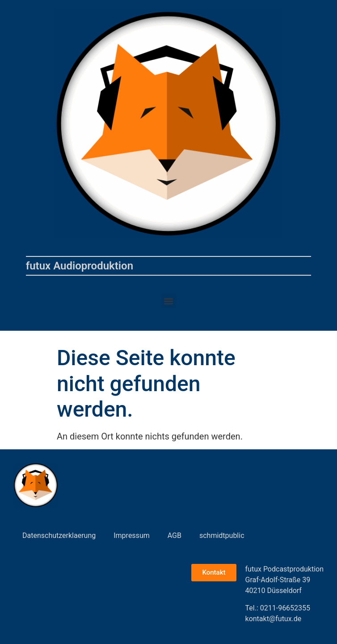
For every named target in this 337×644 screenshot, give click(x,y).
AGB (175, 535)
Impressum (132, 535)
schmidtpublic (222, 535)
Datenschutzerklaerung (59, 535)
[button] (169, 301)
